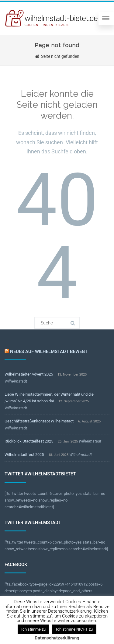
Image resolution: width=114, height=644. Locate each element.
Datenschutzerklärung (57, 638)
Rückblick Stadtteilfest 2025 (29, 441)
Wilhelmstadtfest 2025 (24, 455)
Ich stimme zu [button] (33, 629)
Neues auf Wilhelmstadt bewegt (49, 352)
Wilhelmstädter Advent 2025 (29, 374)
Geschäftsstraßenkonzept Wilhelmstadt (39, 421)
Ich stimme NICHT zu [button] (74, 629)
